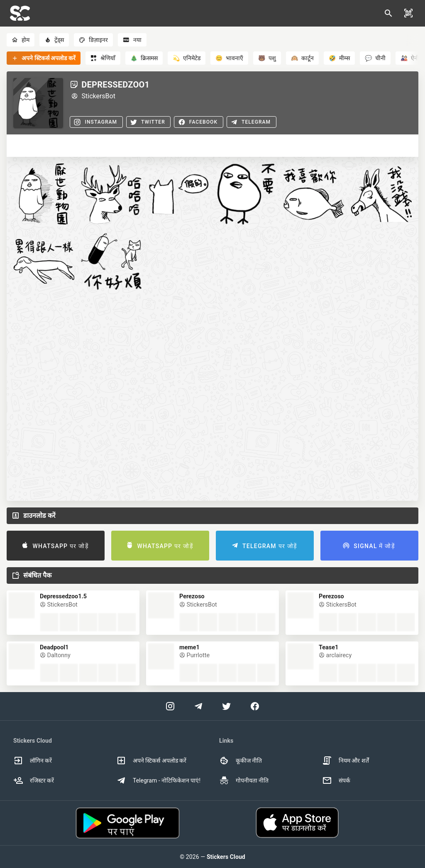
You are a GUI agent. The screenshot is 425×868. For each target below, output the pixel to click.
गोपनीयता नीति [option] (244, 780)
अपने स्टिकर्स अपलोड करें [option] (151, 761)
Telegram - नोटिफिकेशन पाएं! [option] (158, 780)
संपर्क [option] (336, 780)
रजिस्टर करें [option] (34, 780)
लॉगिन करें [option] (33, 761)
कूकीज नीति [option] (241, 761)
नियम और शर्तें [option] (346, 761)
